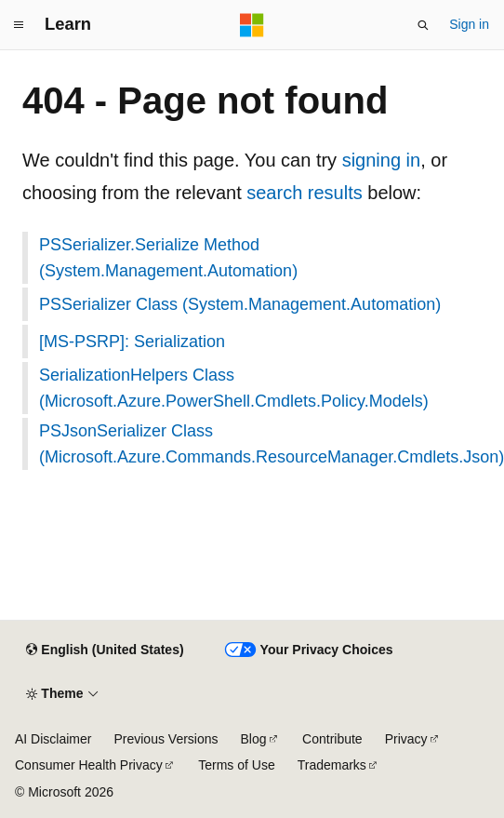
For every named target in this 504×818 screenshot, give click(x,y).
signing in (382, 160)
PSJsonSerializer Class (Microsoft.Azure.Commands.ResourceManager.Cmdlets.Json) (260, 444)
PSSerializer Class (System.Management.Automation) (240, 304)
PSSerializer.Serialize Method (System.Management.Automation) (168, 258)
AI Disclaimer (53, 739)
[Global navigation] (19, 25)
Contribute (332, 739)
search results (305, 193)
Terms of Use (236, 765)
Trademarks (332, 765)
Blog (254, 739)
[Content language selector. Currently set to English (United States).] (105, 650)
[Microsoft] (252, 25)
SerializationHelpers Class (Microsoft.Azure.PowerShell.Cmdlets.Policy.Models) (234, 388)
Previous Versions (166, 739)
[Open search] (423, 25)
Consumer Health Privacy (89, 765)
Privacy (406, 739)
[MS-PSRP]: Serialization (132, 342)
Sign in (469, 24)
